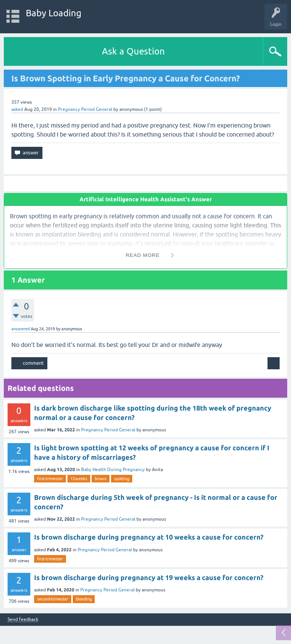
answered (20, 329)
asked (17, 109)
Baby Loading (54, 13)
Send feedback (23, 620)
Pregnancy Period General (85, 109)
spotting (122, 479)
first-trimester (50, 479)
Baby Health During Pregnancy (113, 470)
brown (101, 479)
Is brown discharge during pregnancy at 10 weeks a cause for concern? (149, 537)
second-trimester (53, 599)
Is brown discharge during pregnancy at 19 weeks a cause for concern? (149, 577)
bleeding (84, 599)
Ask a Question (133, 51)
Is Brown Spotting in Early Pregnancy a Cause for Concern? (126, 78)
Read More (143, 255)
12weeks (79, 479)
